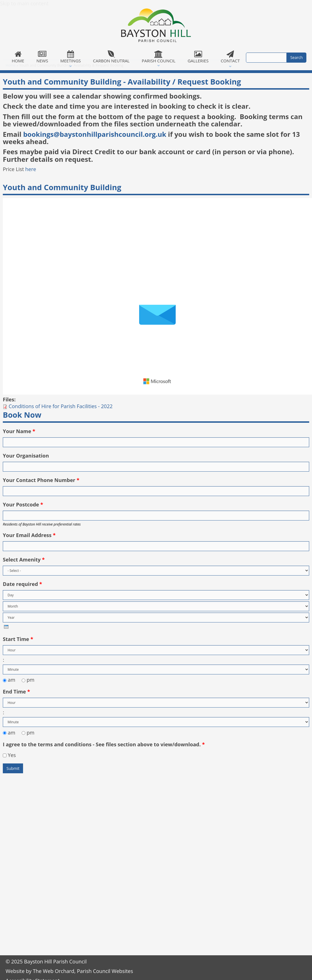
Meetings (71, 57)
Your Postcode (23, 504)
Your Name (19, 431)
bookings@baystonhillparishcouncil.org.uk (95, 134)
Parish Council (159, 57)
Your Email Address (29, 535)
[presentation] (6, 627)
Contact (230, 57)
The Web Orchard (54, 971)
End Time (16, 692)
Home (18, 57)
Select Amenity (24, 560)
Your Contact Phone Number (41, 480)
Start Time (18, 639)
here (31, 169)
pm (31, 680)
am (12, 680)
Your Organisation (26, 456)
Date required (22, 584)
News (42, 57)
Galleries (198, 57)
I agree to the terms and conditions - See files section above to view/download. (104, 744)
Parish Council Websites (105, 971)
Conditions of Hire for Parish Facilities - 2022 (61, 406)
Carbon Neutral (111, 57)
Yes (12, 755)
